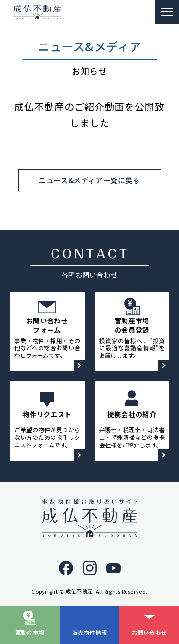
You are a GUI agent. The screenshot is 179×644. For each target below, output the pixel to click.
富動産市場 (30, 632)
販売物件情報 (90, 632)
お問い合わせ (149, 632)
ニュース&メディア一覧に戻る (89, 180)
